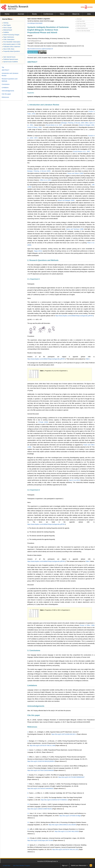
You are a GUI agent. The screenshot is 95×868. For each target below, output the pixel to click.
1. (28, 732)
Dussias (31, 766)
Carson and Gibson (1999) (75, 173)
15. (28, 845)
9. (28, 797)
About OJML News (8, 49)
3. (28, 750)
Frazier (31, 793)
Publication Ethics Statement (11, 47)
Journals (21, 14)
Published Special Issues (10, 59)
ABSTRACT (32, 62)
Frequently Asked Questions (11, 51)
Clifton (31, 757)
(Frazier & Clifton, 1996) (87, 625)
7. (28, 784)
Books (35, 14)
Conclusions (6, 84)
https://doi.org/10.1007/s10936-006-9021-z (64, 734)
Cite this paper (34, 715)
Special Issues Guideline (10, 62)
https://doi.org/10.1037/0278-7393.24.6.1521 (65, 849)
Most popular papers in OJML (11, 44)
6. (28, 775)
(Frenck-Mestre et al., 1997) (82, 151)
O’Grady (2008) (44, 422)
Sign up (64, 865)
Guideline (5, 32)
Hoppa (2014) (38, 251)
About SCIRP (44, 861)
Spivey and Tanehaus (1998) (75, 229)
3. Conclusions (34, 650)
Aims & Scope (7, 28)
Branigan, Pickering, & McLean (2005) (39, 171)
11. (28, 813)
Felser (31, 784)
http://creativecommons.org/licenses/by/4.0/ (40, 49)
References (32, 727)
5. (28, 766)
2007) (36, 138)
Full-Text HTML (81, 24)
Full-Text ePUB (81, 26)
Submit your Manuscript (78, 865)
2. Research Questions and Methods (43, 260)
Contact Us (55, 861)
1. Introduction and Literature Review (43, 105)
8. (28, 793)
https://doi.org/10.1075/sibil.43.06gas (70, 816)
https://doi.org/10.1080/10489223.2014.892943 (62, 825)
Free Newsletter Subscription (11, 42)
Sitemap (50, 861)
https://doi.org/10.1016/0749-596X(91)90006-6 (41, 761)
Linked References (82, 28)
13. (28, 829)
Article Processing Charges (11, 35)
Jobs (89, 14)
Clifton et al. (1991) (46, 180)
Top (3, 67)
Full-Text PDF (80, 21)
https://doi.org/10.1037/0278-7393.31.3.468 (42, 746)
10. (28, 804)
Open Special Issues (9, 57)
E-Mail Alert (7, 865)
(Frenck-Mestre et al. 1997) (54, 125)
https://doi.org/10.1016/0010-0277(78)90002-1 (54, 800)
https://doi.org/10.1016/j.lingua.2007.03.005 (40, 840)
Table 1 (88, 359)
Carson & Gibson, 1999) (35, 127)
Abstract (79, 19)
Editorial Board (7, 30)
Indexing (5, 23)
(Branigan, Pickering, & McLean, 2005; (73, 123)
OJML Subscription (8, 39)
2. (28, 741)
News (62, 14)
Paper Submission (8, 37)
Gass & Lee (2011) (75, 480)
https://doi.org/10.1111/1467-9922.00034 (67, 831)
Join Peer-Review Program (21, 865)
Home (7, 14)
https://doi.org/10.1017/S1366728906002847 (71, 777)
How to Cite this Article (83, 31)
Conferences (48, 14)
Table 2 (88, 561)
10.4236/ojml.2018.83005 (35, 23)
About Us (76, 14)
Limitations (32, 685)
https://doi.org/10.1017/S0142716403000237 (41, 788)
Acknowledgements (36, 706)
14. (28, 838)
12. (28, 822)
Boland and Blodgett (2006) (66, 200)
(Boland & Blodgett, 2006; (87, 125)
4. (28, 757)
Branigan (32, 741)
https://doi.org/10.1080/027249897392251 (40, 809)
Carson (31, 750)
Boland (31, 732)
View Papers (6, 25)
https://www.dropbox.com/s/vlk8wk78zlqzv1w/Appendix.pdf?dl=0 (74, 316)
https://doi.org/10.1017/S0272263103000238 (41, 770)
